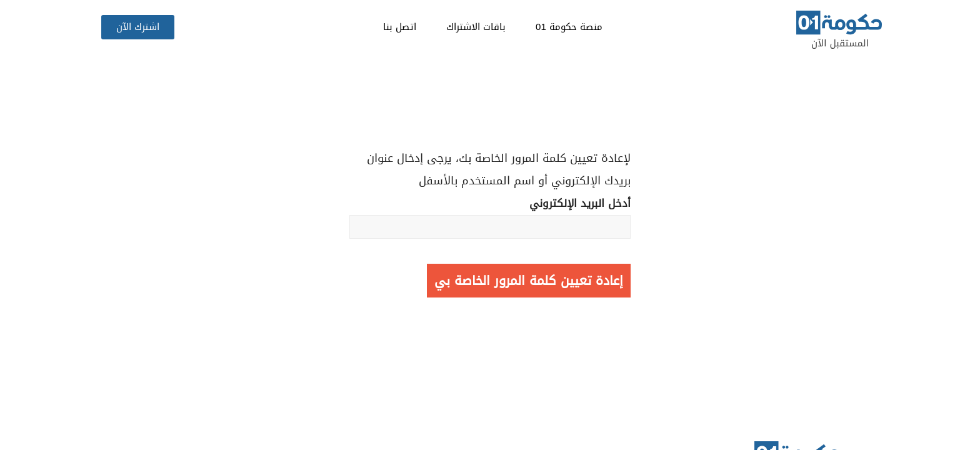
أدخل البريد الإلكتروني (490, 216)
